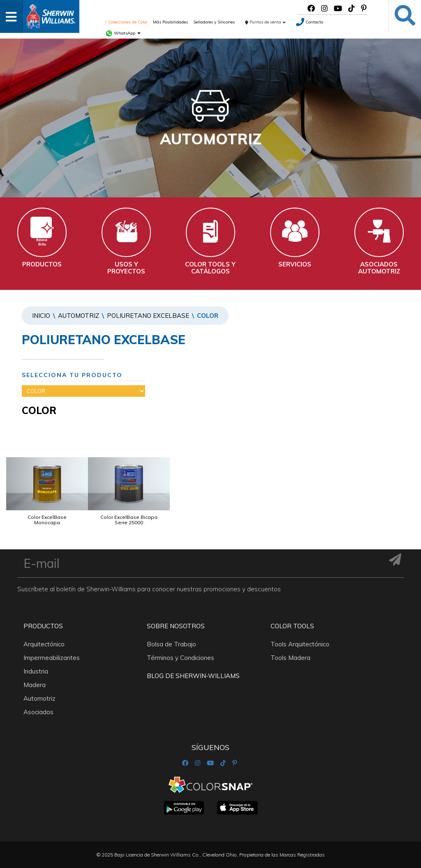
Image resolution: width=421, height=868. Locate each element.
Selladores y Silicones (214, 22)
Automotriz (79, 316)
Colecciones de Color (126, 22)
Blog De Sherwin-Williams (193, 676)
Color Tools (292, 626)
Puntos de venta (265, 22)
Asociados (38, 712)
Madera (35, 685)
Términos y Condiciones (180, 658)
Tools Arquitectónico (300, 644)
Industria (36, 671)
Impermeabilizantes (52, 658)
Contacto (310, 22)
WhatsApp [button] (123, 33)
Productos (43, 626)
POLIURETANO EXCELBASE (148, 316)
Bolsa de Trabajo (171, 644)
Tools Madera (290, 658)
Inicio (41, 316)
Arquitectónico (44, 644)
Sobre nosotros (176, 626)
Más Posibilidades (170, 22)
